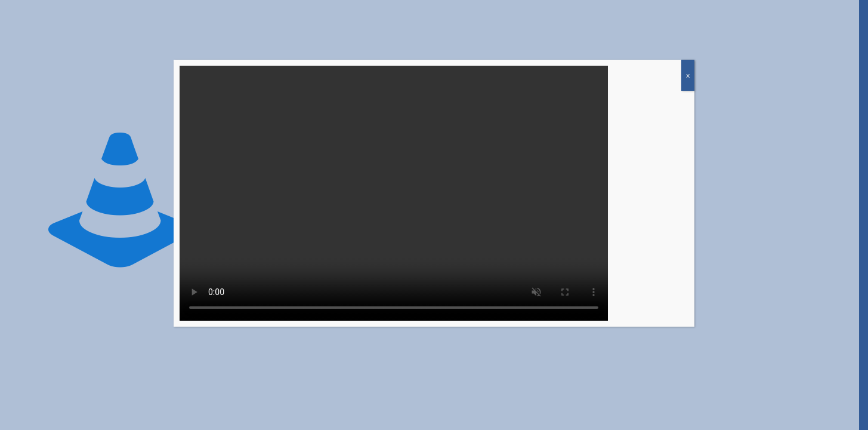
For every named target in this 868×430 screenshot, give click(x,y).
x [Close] (688, 75)
